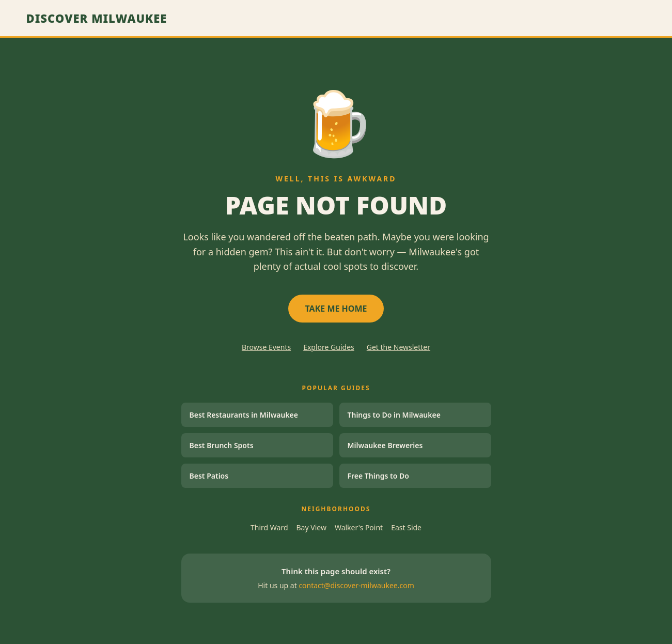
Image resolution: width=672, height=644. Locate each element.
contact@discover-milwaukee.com (356, 585)
